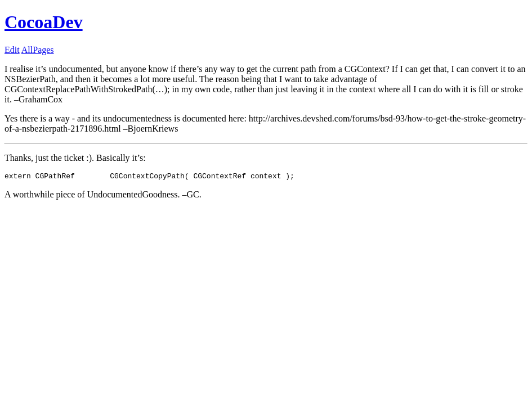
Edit (12, 50)
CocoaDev (44, 22)
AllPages (38, 50)
